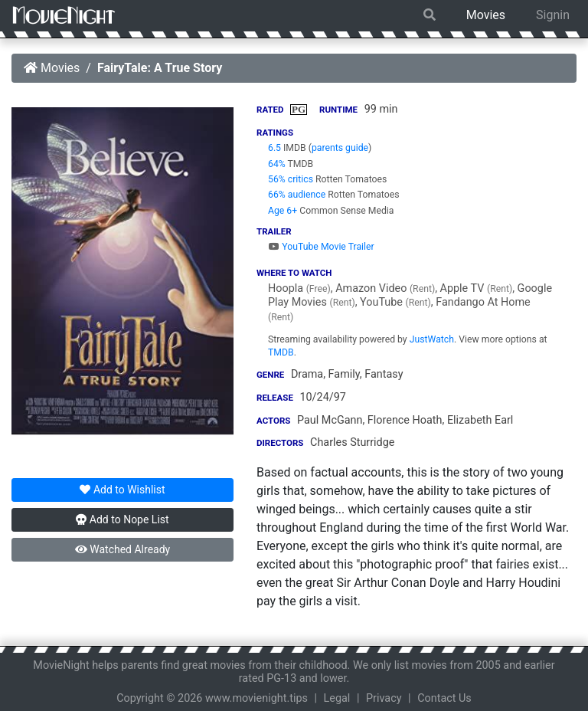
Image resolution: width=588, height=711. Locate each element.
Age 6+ (283, 211)
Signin (553, 15)
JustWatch (432, 339)
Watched (122, 549)
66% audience (297, 195)
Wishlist (122, 490)
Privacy (384, 698)
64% (277, 164)
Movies (486, 15)
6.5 (274, 148)
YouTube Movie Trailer (321, 247)
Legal (337, 698)
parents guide (340, 148)
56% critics (291, 179)
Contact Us (444, 698)
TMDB (281, 352)
